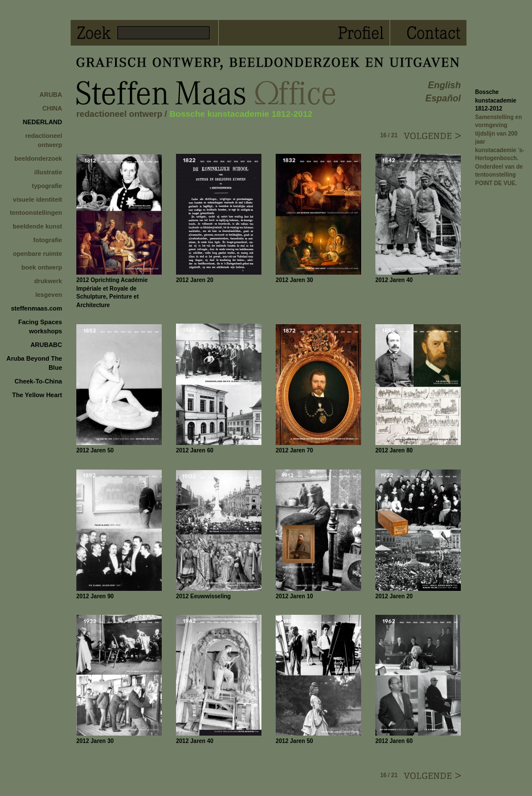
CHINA (52, 108)
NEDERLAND (42, 122)
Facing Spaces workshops (40, 326)
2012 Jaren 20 (195, 280)
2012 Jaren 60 (195, 450)
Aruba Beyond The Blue (34, 363)
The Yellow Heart (37, 395)
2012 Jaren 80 (394, 450)
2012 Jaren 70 (294, 450)
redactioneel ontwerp (44, 140)
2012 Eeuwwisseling (203, 596)
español (443, 98)
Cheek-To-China (38, 381)
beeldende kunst (37, 226)
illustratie (48, 172)
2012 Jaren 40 (394, 280)
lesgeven (49, 295)
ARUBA (51, 95)
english (444, 85)
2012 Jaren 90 (95, 596)
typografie (47, 186)
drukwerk (48, 281)
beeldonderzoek (38, 158)
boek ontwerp (42, 267)
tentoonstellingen (36, 213)
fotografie (48, 240)
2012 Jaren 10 (294, 596)
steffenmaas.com (36, 308)
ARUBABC (46, 345)
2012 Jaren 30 (294, 280)
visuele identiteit (38, 199)
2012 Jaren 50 (95, 450)
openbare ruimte (38, 254)
